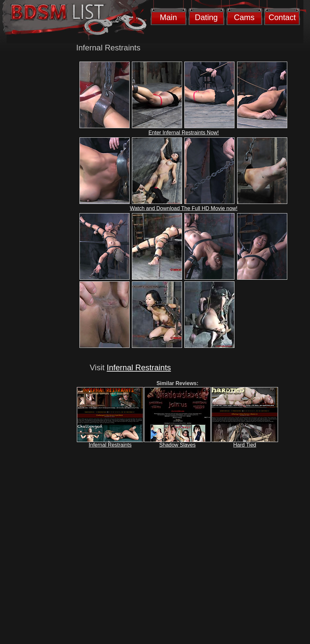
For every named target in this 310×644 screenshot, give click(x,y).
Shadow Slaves (177, 445)
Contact (282, 17)
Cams (244, 17)
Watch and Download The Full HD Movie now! (184, 208)
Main (168, 17)
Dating (206, 17)
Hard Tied (245, 445)
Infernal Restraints (139, 367)
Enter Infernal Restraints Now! (184, 133)
